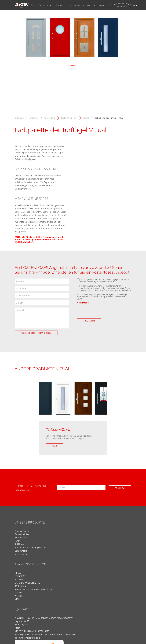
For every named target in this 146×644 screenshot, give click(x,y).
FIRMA (18, 573)
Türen (42, 5)
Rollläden (19, 544)
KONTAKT (19, 593)
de (134, 5)
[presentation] (97, 311)
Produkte (50, 5)
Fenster (34, 5)
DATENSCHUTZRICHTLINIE (27, 583)
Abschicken (89, 321)
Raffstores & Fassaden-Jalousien (30, 548)
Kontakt (101, 5)
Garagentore (21, 551)
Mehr (55, 446)
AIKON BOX (20, 579)
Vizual (86, 118)
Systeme (59, 5)
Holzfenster (20, 538)
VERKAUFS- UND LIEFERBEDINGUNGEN (33, 589)
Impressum (21, 586)
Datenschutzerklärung (95, 297)
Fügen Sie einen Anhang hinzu (36, 333)
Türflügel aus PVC (69, 118)
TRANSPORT (21, 576)
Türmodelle (50, 118)
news (18, 599)
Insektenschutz (22, 554)
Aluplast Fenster (23, 531)
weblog (19, 596)
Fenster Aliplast (22, 534)
